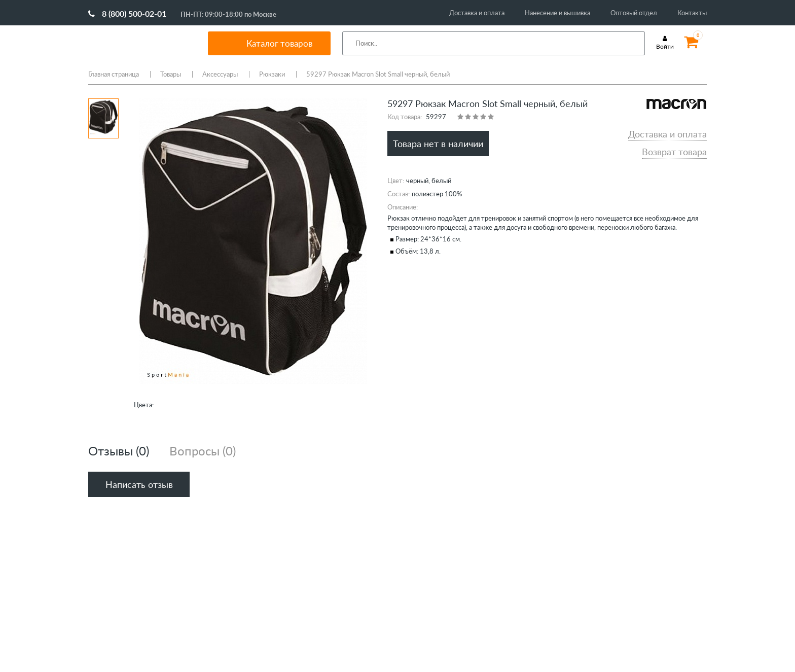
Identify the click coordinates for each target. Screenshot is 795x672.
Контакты (692, 13)
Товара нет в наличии (438, 144)
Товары (171, 74)
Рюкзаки (272, 74)
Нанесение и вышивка (557, 13)
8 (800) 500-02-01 (127, 13)
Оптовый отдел (634, 13)
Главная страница (114, 74)
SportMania (136, 43)
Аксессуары (220, 74)
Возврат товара (674, 152)
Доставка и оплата (477, 13)
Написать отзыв (139, 484)
